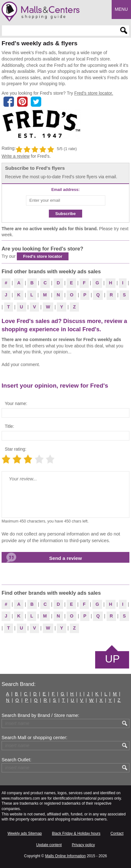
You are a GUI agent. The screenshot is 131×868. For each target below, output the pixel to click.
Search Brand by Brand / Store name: (40, 715)
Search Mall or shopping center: (34, 738)
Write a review (16, 156)
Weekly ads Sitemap (25, 833)
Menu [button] (121, 9)
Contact (117, 833)
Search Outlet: (16, 760)
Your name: (16, 403)
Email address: (66, 190)
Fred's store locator (43, 256)
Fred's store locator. (94, 93)
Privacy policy (83, 845)
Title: (10, 426)
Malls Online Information (65, 856)
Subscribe (65, 214)
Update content (49, 845)
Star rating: (16, 449)
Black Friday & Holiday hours (76, 833)
